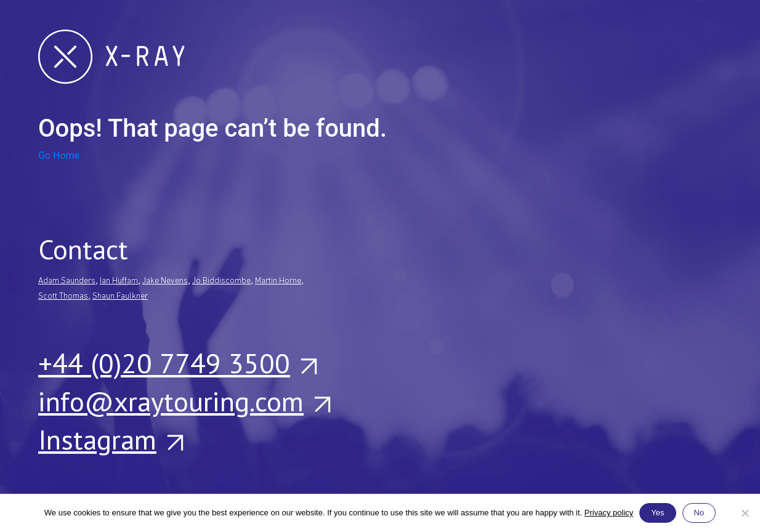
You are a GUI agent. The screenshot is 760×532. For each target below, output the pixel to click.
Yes (657, 513)
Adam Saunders (67, 281)
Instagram (110, 439)
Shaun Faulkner (120, 296)
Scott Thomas (63, 296)
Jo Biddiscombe (221, 281)
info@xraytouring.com (184, 401)
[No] (745, 513)
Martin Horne (278, 281)
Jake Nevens (165, 281)
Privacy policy (609, 513)
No (699, 513)
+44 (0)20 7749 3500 (177, 363)
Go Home (59, 155)
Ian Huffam (119, 281)
